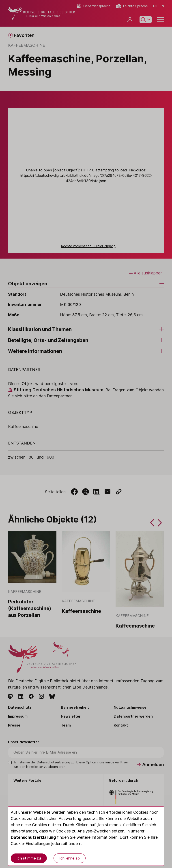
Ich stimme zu (29, 858)
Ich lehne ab (70, 858)
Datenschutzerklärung (33, 837)
